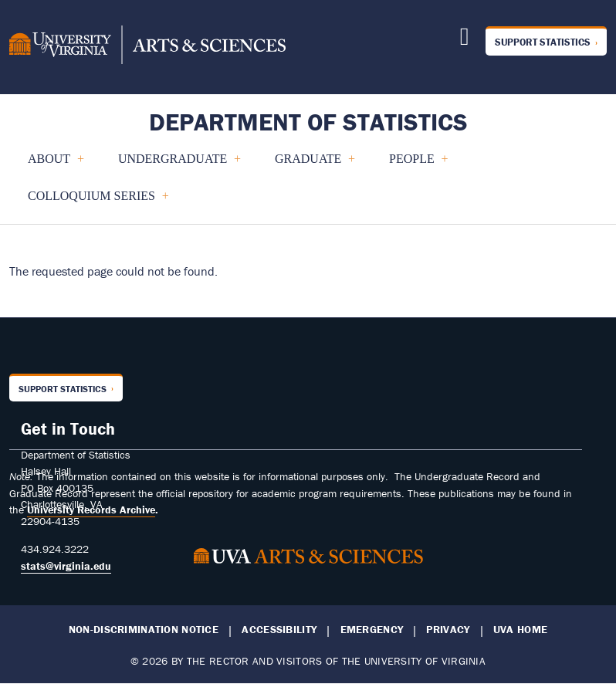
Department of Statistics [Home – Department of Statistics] (308, 122)
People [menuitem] (412, 165)
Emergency (372, 630)
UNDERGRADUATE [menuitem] (173, 165)
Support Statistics (543, 42)
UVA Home (520, 630)
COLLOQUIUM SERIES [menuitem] (92, 202)
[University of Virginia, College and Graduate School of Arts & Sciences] (147, 47)
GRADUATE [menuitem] (308, 165)
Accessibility (279, 630)
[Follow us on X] (465, 40)
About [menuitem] (49, 165)
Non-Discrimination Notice (144, 630)
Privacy (448, 630)
